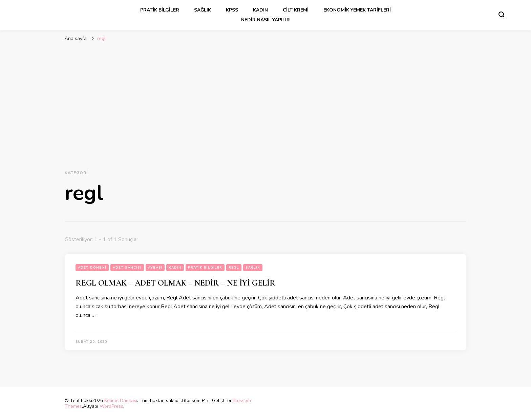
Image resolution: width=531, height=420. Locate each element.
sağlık (203, 10)
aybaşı (155, 268)
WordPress (111, 406)
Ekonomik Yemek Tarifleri (357, 10)
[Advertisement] (265, 100)
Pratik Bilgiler (160, 10)
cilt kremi (296, 10)
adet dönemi (92, 268)
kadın (260, 10)
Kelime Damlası (121, 401)
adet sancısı (127, 268)
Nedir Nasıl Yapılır (265, 20)
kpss (232, 10)
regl (234, 268)
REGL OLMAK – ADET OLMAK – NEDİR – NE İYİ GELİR (175, 283)
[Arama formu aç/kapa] (502, 15)
